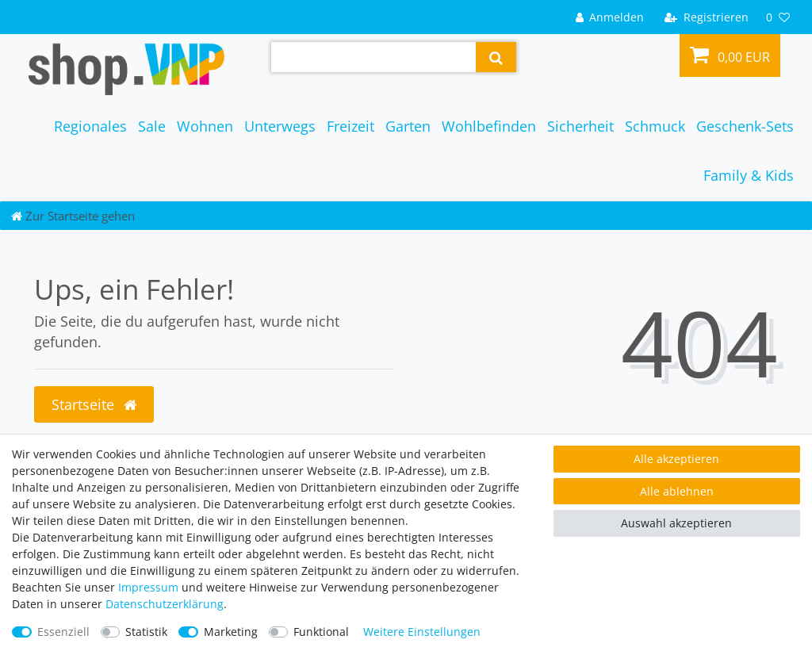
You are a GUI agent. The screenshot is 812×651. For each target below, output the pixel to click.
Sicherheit (580, 126)
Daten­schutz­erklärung (165, 604)
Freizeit (350, 126)
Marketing (231, 632)
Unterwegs (280, 126)
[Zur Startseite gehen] (73, 216)
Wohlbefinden (489, 126)
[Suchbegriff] (373, 57)
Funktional (321, 632)
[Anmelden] (609, 17)
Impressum (148, 587)
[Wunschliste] (778, 17)
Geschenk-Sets (745, 126)
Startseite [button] (94, 404)
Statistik (146, 632)
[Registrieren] (707, 17)
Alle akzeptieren (676, 459)
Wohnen (205, 126)
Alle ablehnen (677, 491)
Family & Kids (749, 175)
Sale (152, 126)
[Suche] (496, 57)
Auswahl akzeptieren (676, 523)
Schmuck (655, 126)
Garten (408, 126)
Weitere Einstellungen (422, 632)
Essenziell (63, 632)
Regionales (90, 126)
